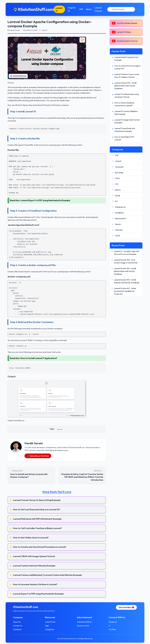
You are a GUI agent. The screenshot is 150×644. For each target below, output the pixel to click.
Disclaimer (17, 629)
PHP (81, 9)
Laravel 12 (59, 9)
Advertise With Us (84, 622)
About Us (17, 622)
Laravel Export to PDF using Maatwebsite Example (45, 200)
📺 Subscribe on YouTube (38, 456)
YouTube (112, 629)
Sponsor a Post (83, 626)
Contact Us (18, 626)
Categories (50, 629)
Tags (47, 626)
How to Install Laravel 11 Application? (39, 358)
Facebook (113, 622)
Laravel (60, 429)
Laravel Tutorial (98, 9)
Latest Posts (50, 622)
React (89, 9)
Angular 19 (72, 9)
